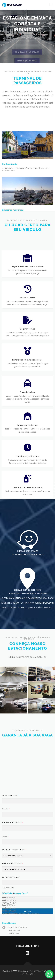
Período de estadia (12, 910)
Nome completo (11, 842)
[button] (50, 976)
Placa (6, 883)
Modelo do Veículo (12, 869)
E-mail (6, 855)
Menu (51, 5)
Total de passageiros (14, 896)
